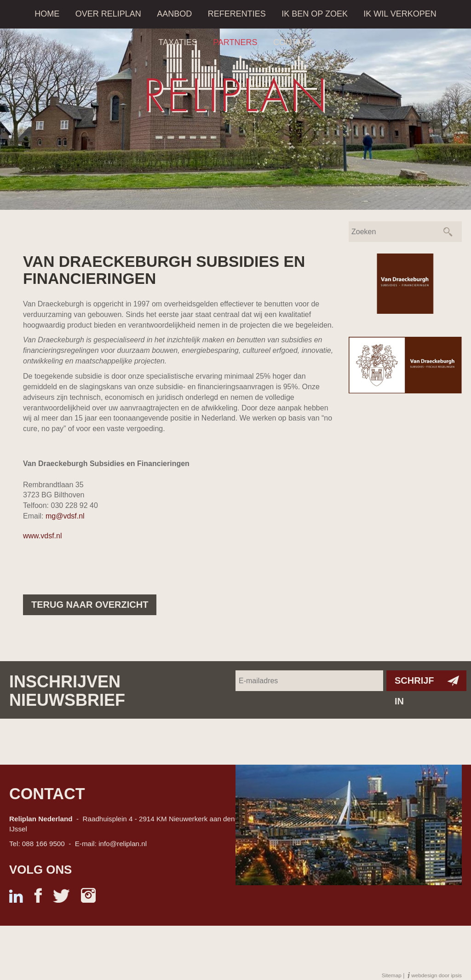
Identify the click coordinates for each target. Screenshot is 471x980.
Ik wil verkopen (400, 14)
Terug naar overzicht (90, 605)
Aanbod (174, 14)
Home (47, 14)
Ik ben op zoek (315, 14)
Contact (293, 42)
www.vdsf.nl (42, 536)
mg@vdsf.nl (65, 516)
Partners (235, 42)
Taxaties (178, 42)
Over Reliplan (108, 14)
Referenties (237, 14)
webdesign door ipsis (437, 975)
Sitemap (392, 975)
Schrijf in (414, 683)
